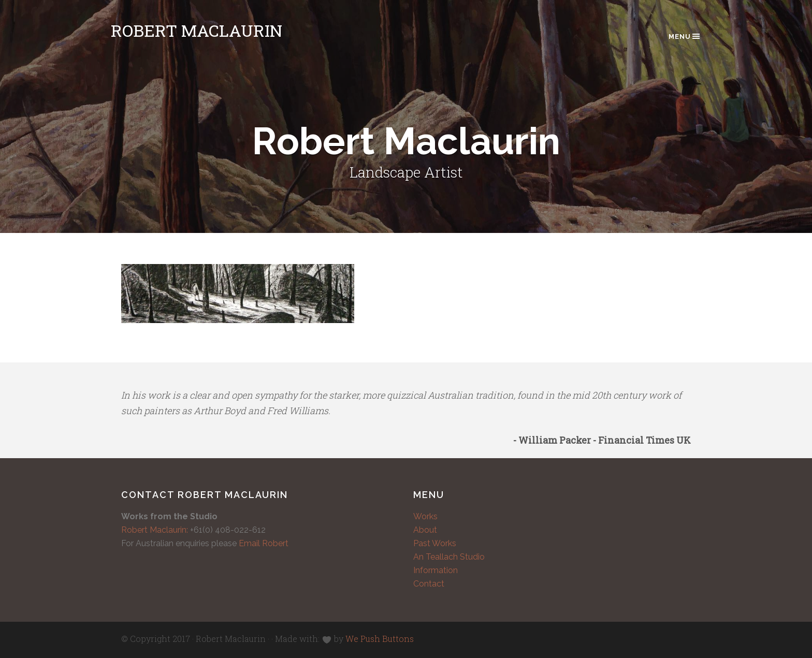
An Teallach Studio (449, 557)
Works (425, 516)
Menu (685, 36)
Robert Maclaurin (197, 30)
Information (436, 570)
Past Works (435, 543)
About (425, 530)
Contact (429, 584)
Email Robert (264, 543)
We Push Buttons (380, 639)
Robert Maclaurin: (155, 530)
